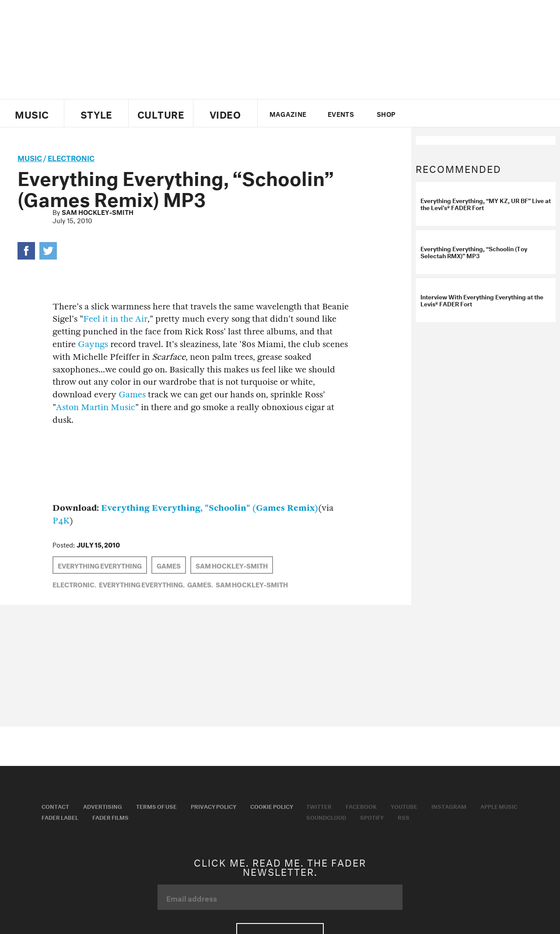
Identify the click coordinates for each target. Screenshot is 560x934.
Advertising (103, 806)
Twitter (422, 113)
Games (132, 395)
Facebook (361, 806)
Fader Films (110, 817)
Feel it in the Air (115, 319)
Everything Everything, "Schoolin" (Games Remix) (210, 508)
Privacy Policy (213, 806)
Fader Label (60, 817)
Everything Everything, (142, 584)
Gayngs (93, 344)
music (30, 157)
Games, (200, 584)
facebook (437, 113)
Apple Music (499, 806)
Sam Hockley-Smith (98, 211)
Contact (55, 806)
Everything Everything (100, 565)
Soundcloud (326, 817)
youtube (452, 113)
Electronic (71, 157)
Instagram (449, 806)
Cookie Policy (272, 806)
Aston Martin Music (96, 407)
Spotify (372, 817)
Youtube (404, 806)
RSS (404, 817)
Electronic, (74, 584)
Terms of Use (156, 806)
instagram (467, 113)
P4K (61, 521)
